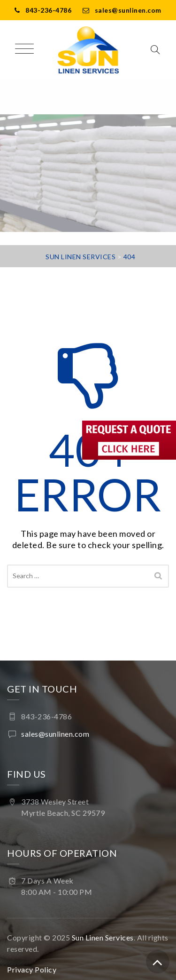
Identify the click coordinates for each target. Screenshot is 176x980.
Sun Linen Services (103, 937)
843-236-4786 (48, 10)
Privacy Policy (32, 969)
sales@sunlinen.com (128, 10)
